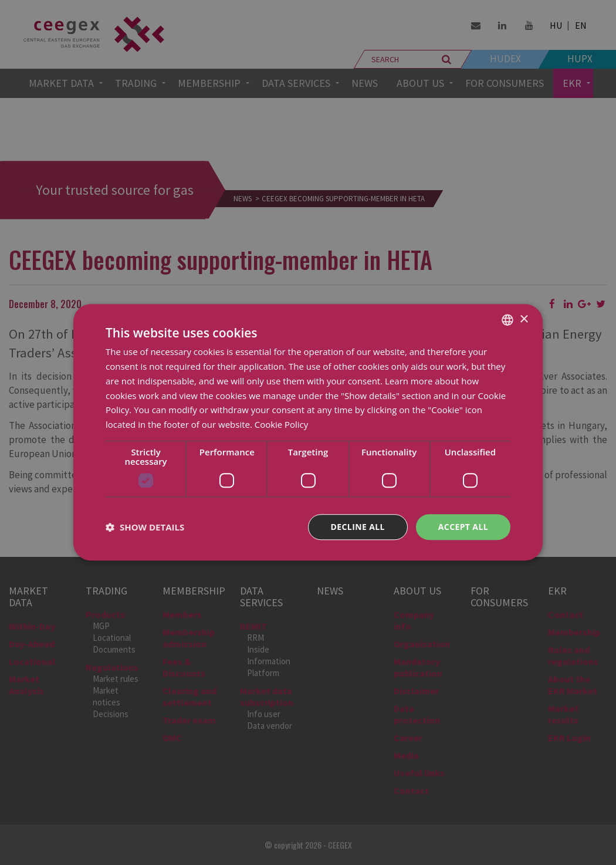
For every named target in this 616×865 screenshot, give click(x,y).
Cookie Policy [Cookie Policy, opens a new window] (282, 424)
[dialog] (308, 433)
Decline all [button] (357, 527)
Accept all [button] (463, 527)
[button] (145, 527)
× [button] (524, 320)
